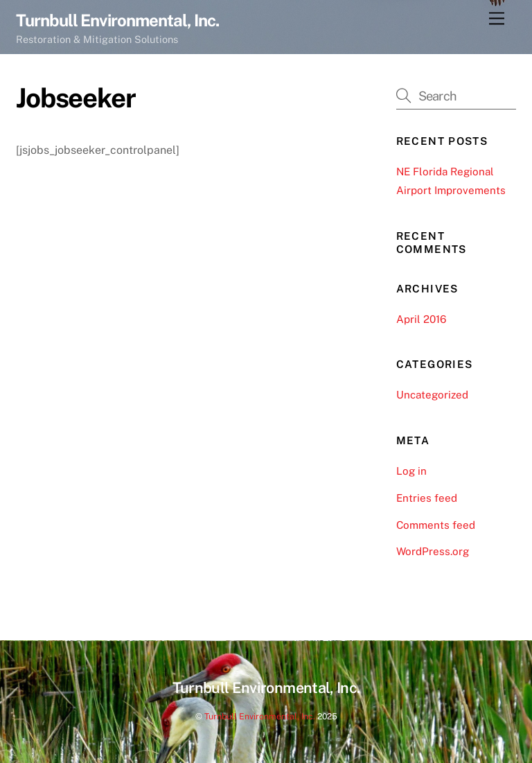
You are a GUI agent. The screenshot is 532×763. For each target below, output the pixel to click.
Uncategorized (432, 395)
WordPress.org (433, 551)
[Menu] (497, 19)
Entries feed (427, 498)
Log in (411, 471)
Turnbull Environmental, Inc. (260, 716)
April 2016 (421, 319)
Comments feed (436, 525)
